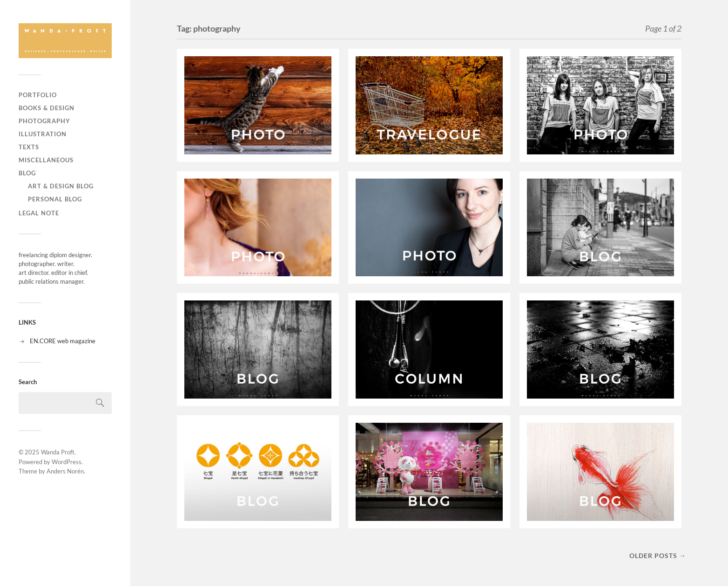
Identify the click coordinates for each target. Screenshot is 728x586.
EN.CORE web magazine (63, 341)
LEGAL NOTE (39, 213)
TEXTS (29, 147)
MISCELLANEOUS (46, 160)
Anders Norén (65, 471)
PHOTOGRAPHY (44, 121)
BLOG (27, 173)
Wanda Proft (58, 452)
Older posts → (658, 556)
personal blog (55, 199)
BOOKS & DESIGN (47, 108)
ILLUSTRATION (43, 134)
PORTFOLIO (38, 95)
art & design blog (61, 186)
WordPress (67, 462)
